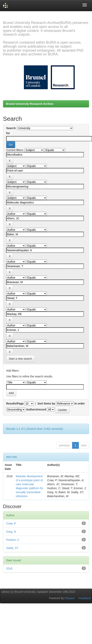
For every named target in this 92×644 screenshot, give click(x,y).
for (8, 133)
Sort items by (46, 403)
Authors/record (36, 409)
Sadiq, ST (12, 548)
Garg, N (11, 532)
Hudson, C (13, 540)
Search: (11, 128)
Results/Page (15, 403)
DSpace (70, 598)
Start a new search (20, 359)
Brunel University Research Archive (30, 104)
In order (80, 403)
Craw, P (11, 523)
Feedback (85, 598)
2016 (9, 568)
